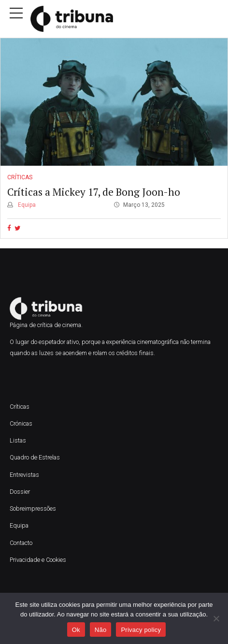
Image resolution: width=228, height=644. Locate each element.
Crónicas (21, 423)
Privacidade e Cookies (38, 560)
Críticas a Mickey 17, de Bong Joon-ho (94, 192)
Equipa (26, 205)
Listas (18, 440)
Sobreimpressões (33, 508)
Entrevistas (24, 475)
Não (101, 630)
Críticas (20, 178)
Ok (76, 630)
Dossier (20, 492)
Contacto (21, 543)
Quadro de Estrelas (35, 457)
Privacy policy (141, 630)
